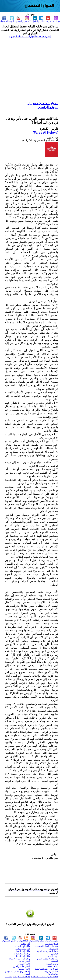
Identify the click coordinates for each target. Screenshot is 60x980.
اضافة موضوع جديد (50, 971)
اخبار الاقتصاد (24, 964)
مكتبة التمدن (53, 966)
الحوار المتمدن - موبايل (43, 103)
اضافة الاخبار (53, 974)
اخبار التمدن (25, 969)
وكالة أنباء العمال (23, 956)
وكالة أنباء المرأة (23, 946)
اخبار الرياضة (24, 961)
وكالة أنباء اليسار (23, 951)
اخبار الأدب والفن (22, 949)
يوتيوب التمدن (52, 964)
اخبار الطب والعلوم (21, 966)
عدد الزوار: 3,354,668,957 (47, 969)
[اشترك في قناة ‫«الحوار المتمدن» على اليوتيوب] (30, 36)
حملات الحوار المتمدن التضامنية (45, 976)
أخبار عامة (25, 944)
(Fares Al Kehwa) (46, 133)
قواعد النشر (53, 956)
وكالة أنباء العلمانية (22, 954)
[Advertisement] (30, 69)
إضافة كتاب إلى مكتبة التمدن (17, 976)
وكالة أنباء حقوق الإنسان (19, 959)
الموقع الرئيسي (48, 107)
